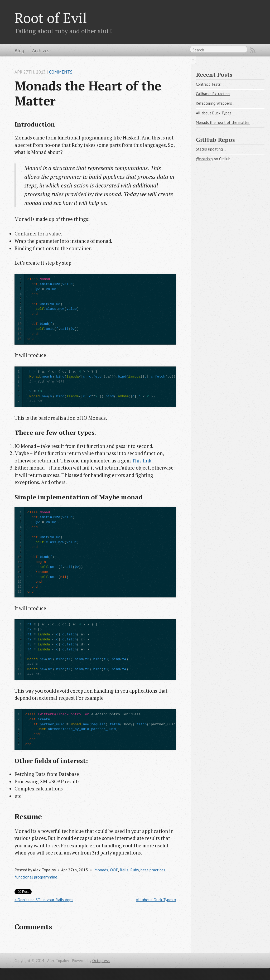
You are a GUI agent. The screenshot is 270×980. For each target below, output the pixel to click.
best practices (153, 870)
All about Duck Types (214, 113)
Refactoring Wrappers (214, 103)
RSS (253, 50)
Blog (19, 50)
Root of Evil (51, 18)
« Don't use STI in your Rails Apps (44, 900)
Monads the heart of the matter (223, 122)
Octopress (101, 961)
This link (142, 461)
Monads (101, 870)
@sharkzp (204, 159)
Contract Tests (208, 84)
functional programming (36, 877)
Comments (61, 72)
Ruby (134, 870)
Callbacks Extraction (213, 94)
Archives (41, 50)
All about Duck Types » (156, 900)
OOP (114, 870)
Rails (124, 870)
